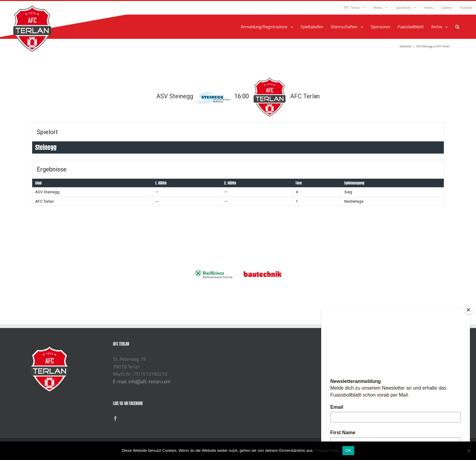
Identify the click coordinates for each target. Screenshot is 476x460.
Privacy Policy (327, 450)
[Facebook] (115, 418)
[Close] (468, 310)
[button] (457, 27)
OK (348, 450)
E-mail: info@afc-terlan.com (142, 381)
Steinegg (46, 147)
